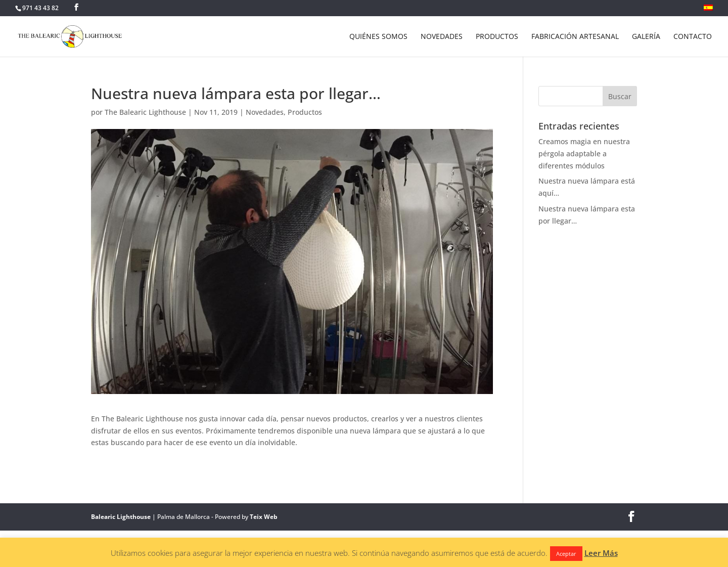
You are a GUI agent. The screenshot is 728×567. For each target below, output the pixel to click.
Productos (305, 112)
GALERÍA (646, 37)
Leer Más (601, 553)
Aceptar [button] (566, 554)
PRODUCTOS (497, 37)
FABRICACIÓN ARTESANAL (575, 37)
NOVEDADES (442, 37)
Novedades (265, 112)
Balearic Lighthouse (121, 517)
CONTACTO (693, 37)
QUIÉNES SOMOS (378, 37)
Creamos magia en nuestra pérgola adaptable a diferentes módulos (584, 154)
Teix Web (264, 517)
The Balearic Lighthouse (145, 112)
